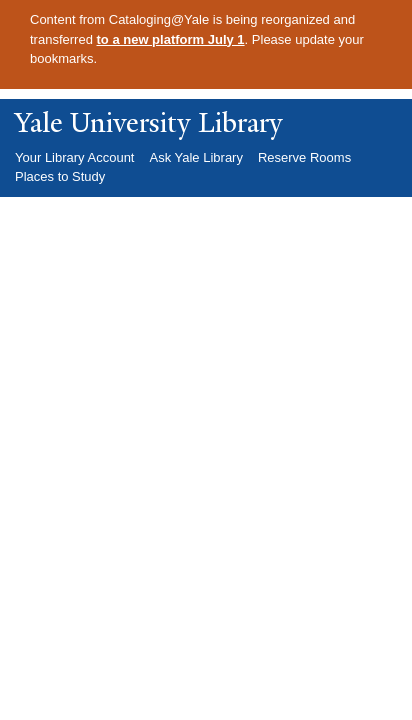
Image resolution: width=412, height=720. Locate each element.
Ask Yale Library (195, 157)
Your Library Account (74, 157)
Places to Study (60, 176)
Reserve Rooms (304, 157)
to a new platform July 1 (171, 39)
